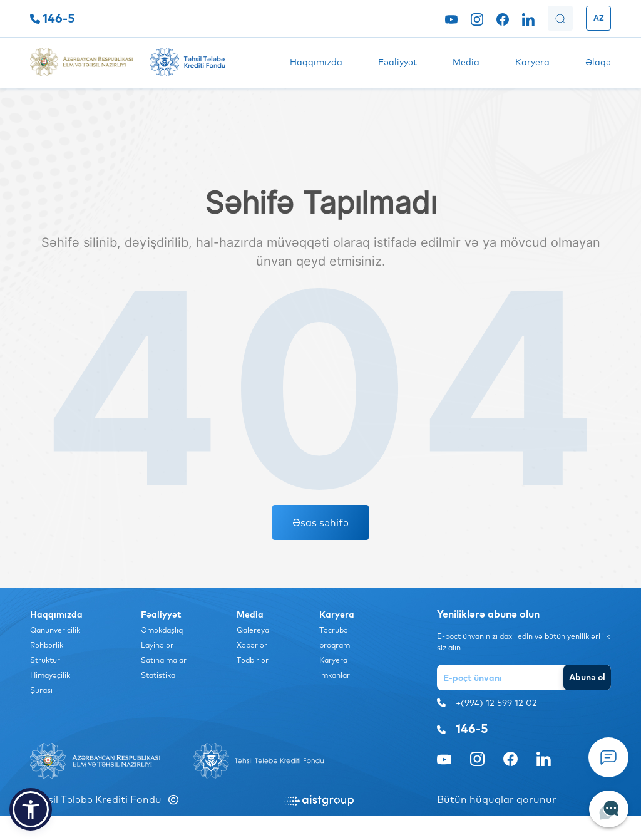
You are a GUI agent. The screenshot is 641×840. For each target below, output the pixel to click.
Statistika (158, 675)
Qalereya (253, 630)
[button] (31, 809)
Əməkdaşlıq (162, 630)
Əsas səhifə (320, 522)
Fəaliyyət (397, 62)
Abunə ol (587, 677)
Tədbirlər (253, 660)
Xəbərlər (252, 645)
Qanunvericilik (55, 630)
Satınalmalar (164, 660)
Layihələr (157, 645)
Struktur (45, 660)
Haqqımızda (316, 62)
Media (466, 62)
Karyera (532, 62)
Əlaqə (598, 62)
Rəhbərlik (47, 645)
